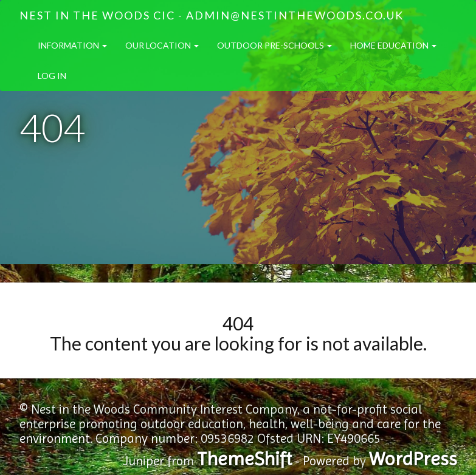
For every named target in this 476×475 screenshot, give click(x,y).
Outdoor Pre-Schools (274, 45)
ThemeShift (244, 459)
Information (72, 45)
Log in (52, 76)
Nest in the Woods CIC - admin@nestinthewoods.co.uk (212, 15)
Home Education (393, 45)
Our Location (162, 45)
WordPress (413, 459)
